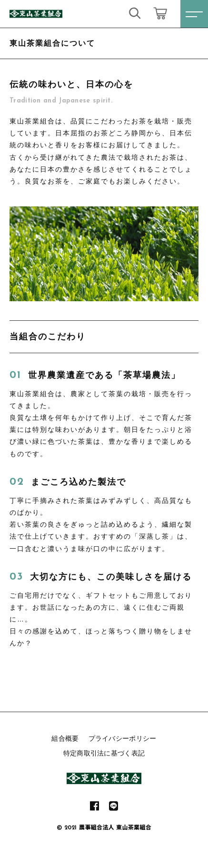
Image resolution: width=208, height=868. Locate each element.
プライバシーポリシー (123, 738)
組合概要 (65, 738)
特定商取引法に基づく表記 (104, 753)
